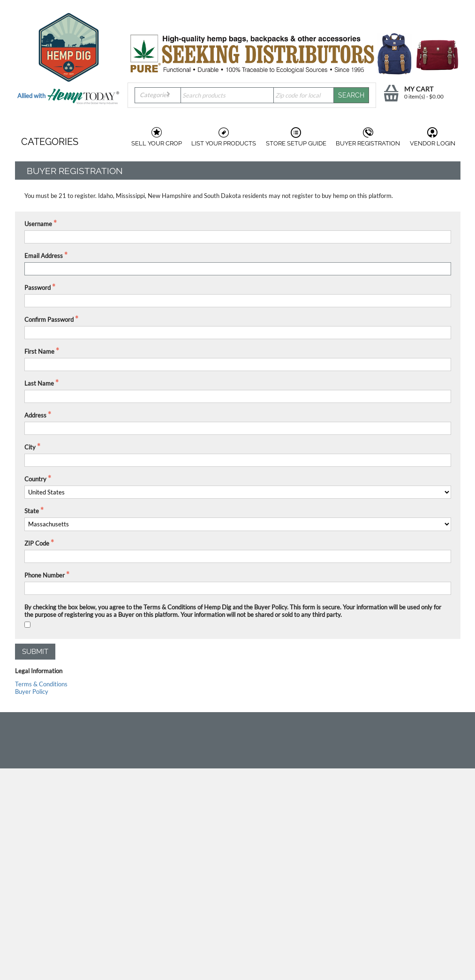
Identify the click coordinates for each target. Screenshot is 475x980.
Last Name (39, 383)
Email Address (44, 256)
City (30, 447)
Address (35, 415)
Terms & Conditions (41, 684)
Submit (35, 652)
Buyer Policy (32, 691)
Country (35, 479)
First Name (39, 351)
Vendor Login (433, 137)
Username (38, 224)
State (32, 511)
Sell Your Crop (157, 137)
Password (38, 288)
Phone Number (45, 575)
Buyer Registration (368, 137)
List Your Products (224, 137)
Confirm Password (49, 319)
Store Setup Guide (296, 137)
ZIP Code (37, 543)
